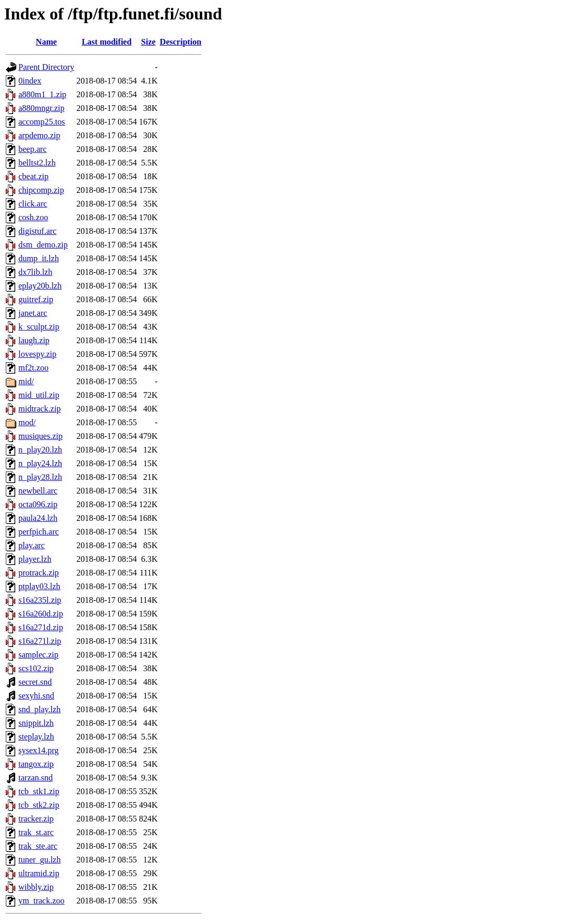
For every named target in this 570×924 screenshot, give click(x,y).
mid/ (26, 381)
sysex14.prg (39, 750)
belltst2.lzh (37, 163)
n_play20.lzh (40, 450)
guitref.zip (36, 299)
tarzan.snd (35, 778)
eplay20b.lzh (40, 286)
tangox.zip (36, 764)
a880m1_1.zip (42, 94)
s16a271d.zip (41, 627)
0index (30, 81)
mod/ (27, 422)
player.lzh (35, 559)
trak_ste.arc (38, 846)
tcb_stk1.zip (39, 791)
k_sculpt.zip (39, 327)
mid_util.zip (39, 395)
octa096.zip (38, 504)
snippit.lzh (36, 723)
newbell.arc (38, 491)
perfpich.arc (39, 532)
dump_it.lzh (39, 258)
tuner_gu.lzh (39, 860)
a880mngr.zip (42, 108)
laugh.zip (34, 340)
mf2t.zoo (33, 368)
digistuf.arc (37, 231)
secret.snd (35, 682)
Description (181, 42)
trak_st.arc (36, 832)
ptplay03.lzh (39, 586)
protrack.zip (39, 573)
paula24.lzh (38, 518)
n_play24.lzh (40, 463)
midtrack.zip (39, 409)
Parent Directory (46, 67)
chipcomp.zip (41, 190)
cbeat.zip (33, 176)
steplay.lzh (36, 737)
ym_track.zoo (42, 901)
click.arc (33, 204)
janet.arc (33, 313)
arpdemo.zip (39, 135)
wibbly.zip (36, 887)
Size (148, 42)
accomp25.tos (42, 122)
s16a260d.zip (41, 614)
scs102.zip (36, 668)
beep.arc (33, 149)
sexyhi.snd (36, 696)
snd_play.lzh (39, 709)
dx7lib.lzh (35, 272)
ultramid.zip (39, 873)
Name (46, 42)
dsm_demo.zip (43, 245)
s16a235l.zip (40, 600)
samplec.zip (38, 655)
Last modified (106, 42)
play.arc (32, 545)
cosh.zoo (33, 217)
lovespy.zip (37, 354)
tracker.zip (36, 819)
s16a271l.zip (40, 641)
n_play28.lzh (40, 477)
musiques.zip (40, 436)
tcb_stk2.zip (39, 805)
